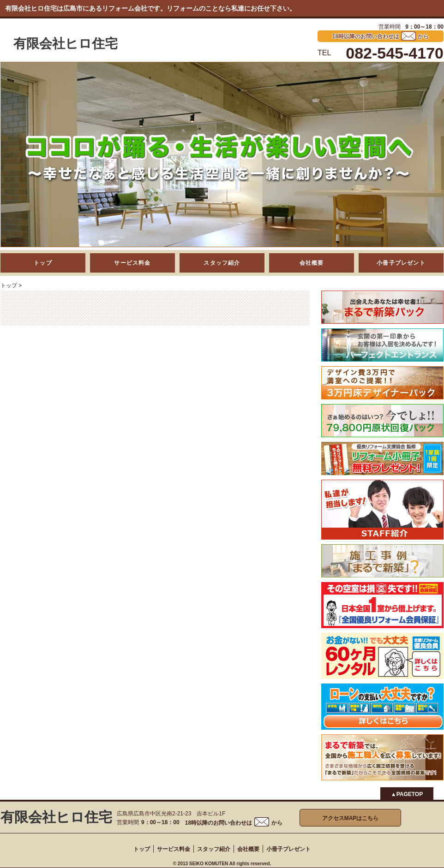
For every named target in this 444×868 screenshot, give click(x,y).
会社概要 (312, 263)
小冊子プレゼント (401, 263)
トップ (43, 263)
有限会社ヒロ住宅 (66, 44)
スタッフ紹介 (222, 263)
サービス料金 (132, 263)
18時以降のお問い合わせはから (234, 823)
